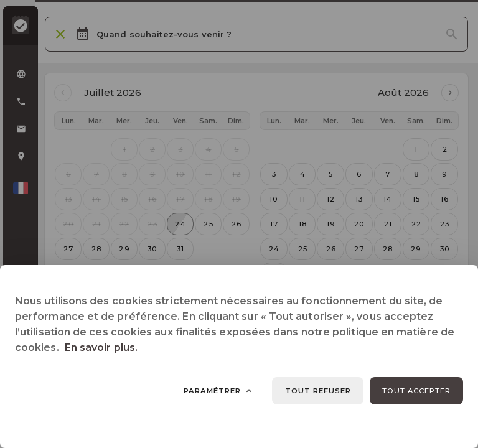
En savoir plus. (101, 348)
